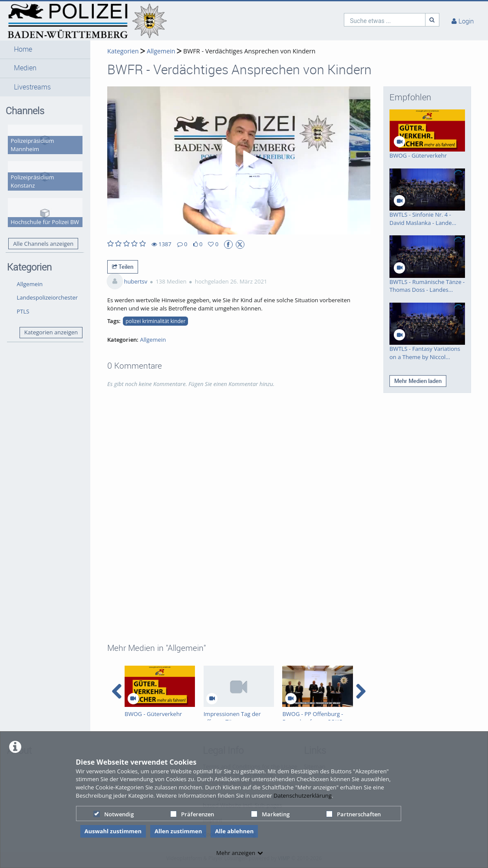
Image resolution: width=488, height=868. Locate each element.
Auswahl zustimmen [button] (113, 831)
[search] (385, 20)
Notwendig (114, 814)
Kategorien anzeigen (51, 332)
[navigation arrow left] (117, 691)
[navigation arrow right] (361, 691)
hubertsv (135, 281)
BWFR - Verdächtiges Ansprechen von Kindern (249, 51)
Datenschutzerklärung (303, 795)
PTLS (23, 311)
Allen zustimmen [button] (178, 831)
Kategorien (123, 51)
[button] (45, 50)
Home (23, 49)
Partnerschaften (353, 814)
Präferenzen (192, 814)
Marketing (270, 814)
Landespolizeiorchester (48, 297)
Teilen (123, 267)
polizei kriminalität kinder (155, 321)
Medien (25, 68)
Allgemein (30, 284)
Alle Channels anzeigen (43, 244)
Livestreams (32, 87)
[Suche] (432, 20)
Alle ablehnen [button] (234, 831)
